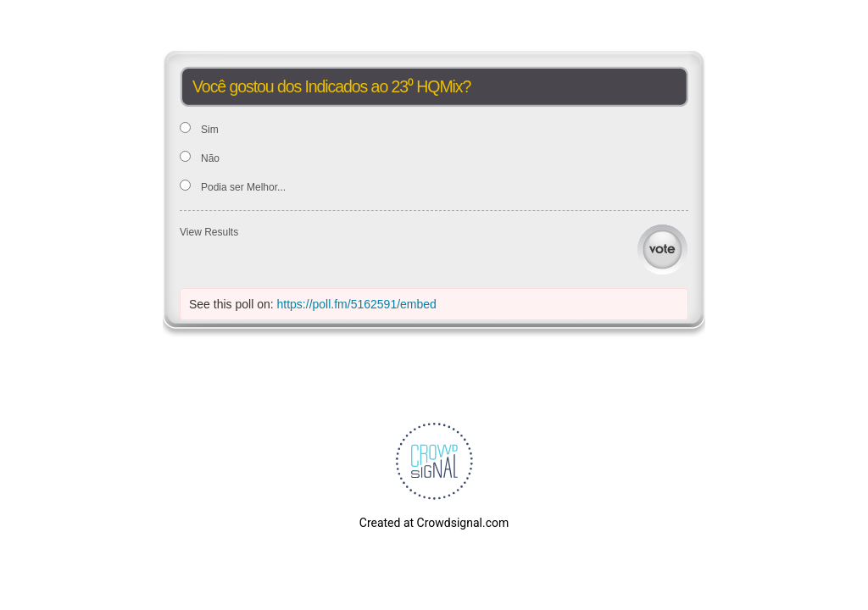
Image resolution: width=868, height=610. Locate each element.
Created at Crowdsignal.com (434, 523)
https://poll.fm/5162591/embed (357, 304)
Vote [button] (662, 250)
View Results (209, 232)
